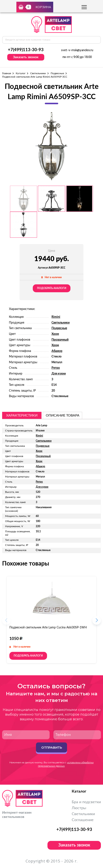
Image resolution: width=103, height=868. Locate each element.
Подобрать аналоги (52, 288)
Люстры (79, 808)
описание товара (63, 415)
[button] (97, 622)
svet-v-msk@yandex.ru (77, 50)
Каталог (21, 73)
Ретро (56, 368)
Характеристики (22, 415)
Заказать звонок (26, 57)
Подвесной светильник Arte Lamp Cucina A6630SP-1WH (48, 628)
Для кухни (59, 374)
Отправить (52, 747)
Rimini (56, 317)
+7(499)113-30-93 (26, 50)
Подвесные (57, 73)
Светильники (38, 73)
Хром (55, 334)
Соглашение (83, 820)
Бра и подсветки (86, 802)
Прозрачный (60, 340)
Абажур (57, 351)
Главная (7, 73)
